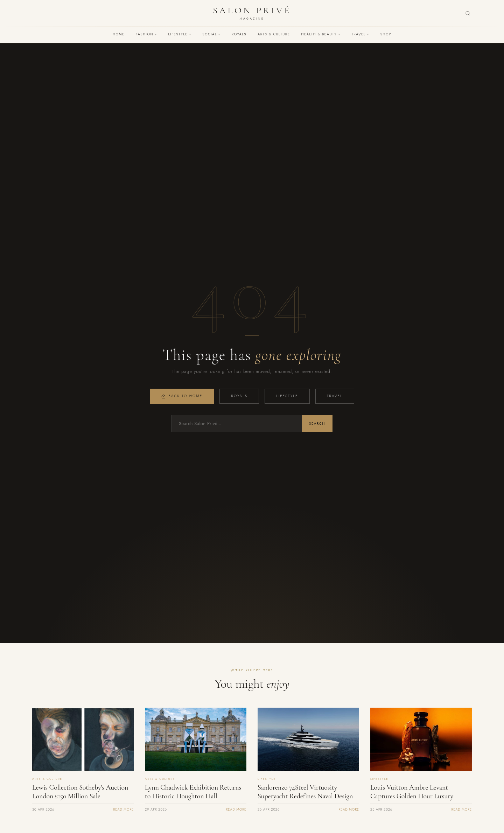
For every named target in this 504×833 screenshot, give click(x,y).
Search (317, 424)
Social (211, 34)
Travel (360, 34)
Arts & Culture (274, 34)
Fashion (146, 34)
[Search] (468, 13)
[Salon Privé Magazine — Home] (252, 13)
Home (119, 34)
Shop (386, 34)
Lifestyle (180, 34)
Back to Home (182, 396)
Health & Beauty (321, 34)
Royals (239, 34)
